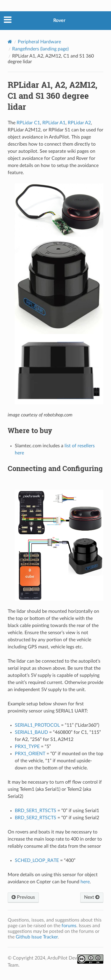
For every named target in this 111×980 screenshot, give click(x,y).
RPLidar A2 (79, 123)
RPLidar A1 (54, 123)
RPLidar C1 (28, 123)
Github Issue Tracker (37, 937)
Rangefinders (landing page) (40, 49)
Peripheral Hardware (39, 42)
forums (69, 926)
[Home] (10, 42)
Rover (59, 20)
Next (92, 897)
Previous (23, 897)
